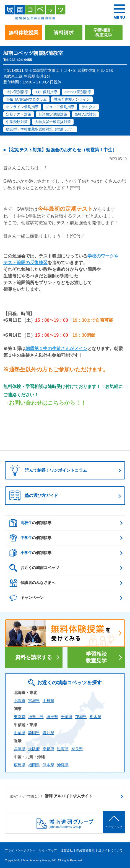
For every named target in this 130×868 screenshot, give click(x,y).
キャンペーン (27, 598)
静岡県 (34, 733)
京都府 (48, 749)
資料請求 (64, 33)
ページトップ (114, 827)
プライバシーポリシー (20, 850)
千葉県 (67, 717)
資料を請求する (34, 657)
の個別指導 (30, 523)
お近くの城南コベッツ (34, 568)
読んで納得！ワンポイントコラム (47, 470)
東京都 (20, 717)
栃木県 (95, 717)
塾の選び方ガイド (34, 496)
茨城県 (81, 717)
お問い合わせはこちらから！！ (48, 403)
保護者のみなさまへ (32, 583)
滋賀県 (63, 749)
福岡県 (34, 765)
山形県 (48, 701)
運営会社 (67, 850)
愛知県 (48, 733)
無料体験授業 (24, 33)
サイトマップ (48, 850)
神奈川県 (36, 717)
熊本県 (48, 765)
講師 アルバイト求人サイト (51, 796)
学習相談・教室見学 (104, 33)
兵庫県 (20, 749)
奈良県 (77, 749)
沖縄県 (63, 765)
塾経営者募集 (85, 850)
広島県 (20, 765)
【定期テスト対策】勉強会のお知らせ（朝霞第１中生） (61, 150)
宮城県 (34, 701)
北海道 (20, 701)
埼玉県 (52, 717)
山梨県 (20, 733)
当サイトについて (110, 850)
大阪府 (34, 749)
